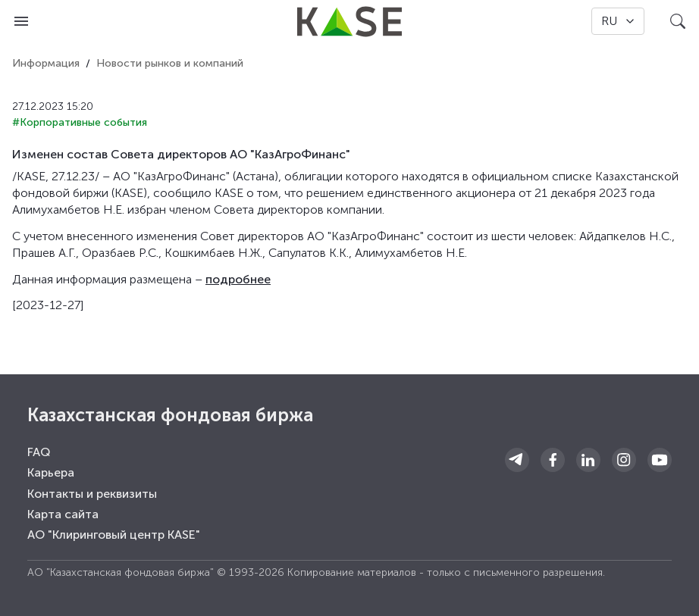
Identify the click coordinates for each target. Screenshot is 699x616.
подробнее (238, 279)
